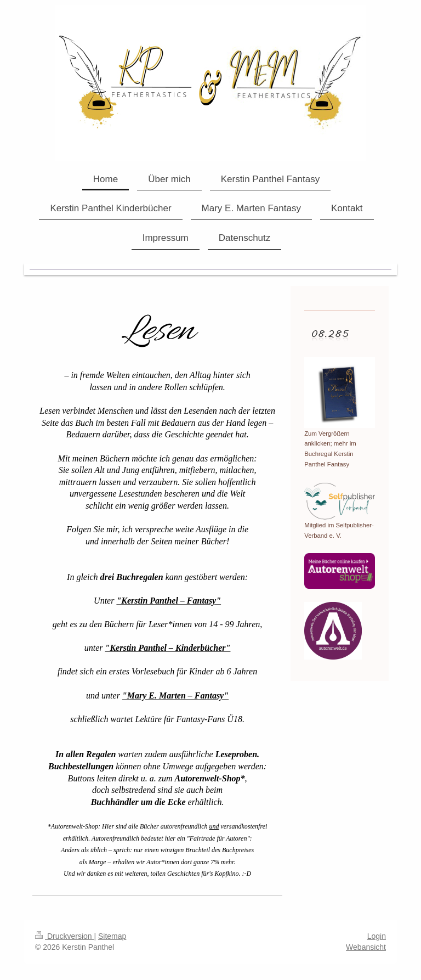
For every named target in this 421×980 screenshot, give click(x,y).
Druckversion (64, 936)
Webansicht (366, 947)
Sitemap (112, 936)
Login (377, 936)
